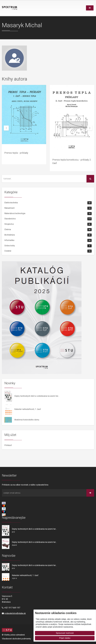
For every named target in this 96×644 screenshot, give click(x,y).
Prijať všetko (65, 638)
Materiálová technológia (48, 214)
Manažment (48, 208)
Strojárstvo (48, 224)
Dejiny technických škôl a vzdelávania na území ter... (37, 396)
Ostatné (48, 251)
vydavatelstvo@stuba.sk (15, 613)
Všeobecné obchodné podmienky (16, 639)
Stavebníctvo (48, 219)
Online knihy (48, 246)
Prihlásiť (8, 445)
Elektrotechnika (48, 203)
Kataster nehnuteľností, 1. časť (28, 409)
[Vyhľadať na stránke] (44, 179)
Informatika (48, 240)
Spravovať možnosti (65, 633)
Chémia (48, 230)
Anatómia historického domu (27, 420)
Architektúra (48, 235)
